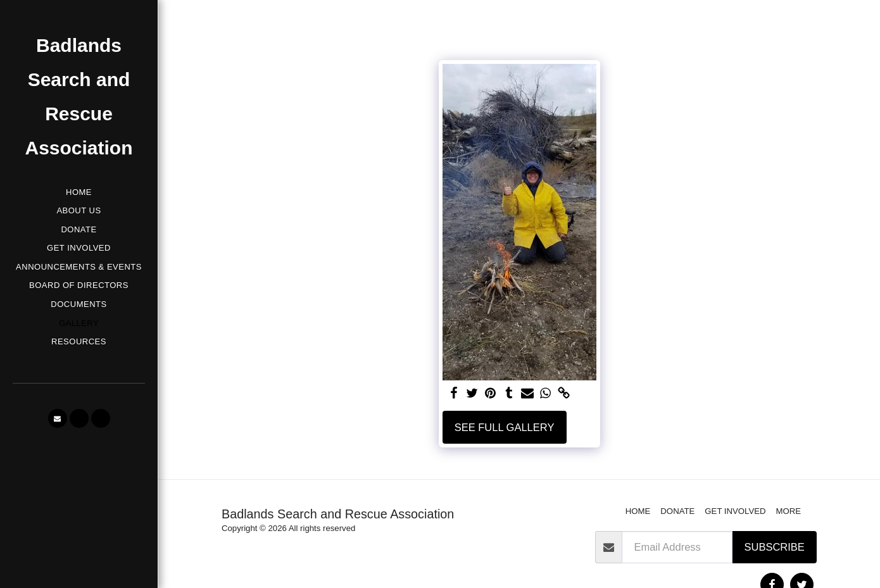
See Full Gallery (505, 427)
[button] (58, 418)
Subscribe (775, 547)
